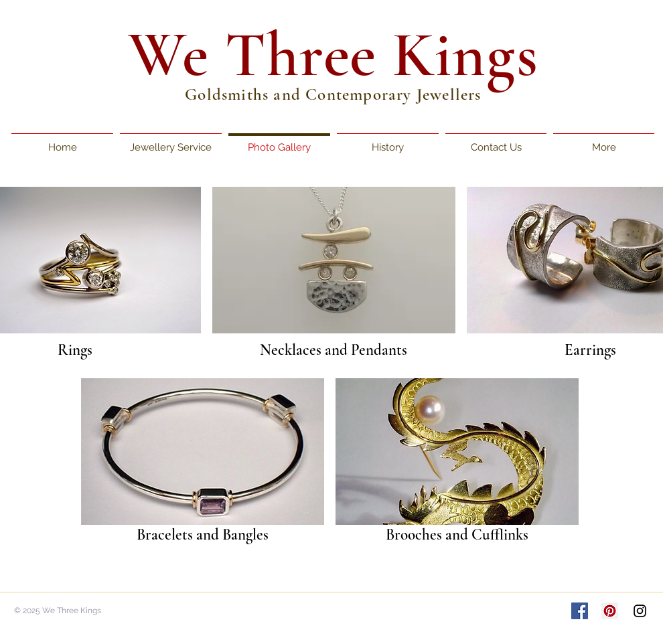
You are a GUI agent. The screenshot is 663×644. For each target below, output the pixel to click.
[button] (334, 260)
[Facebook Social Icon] (580, 611)
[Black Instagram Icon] (640, 611)
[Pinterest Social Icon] (610, 611)
